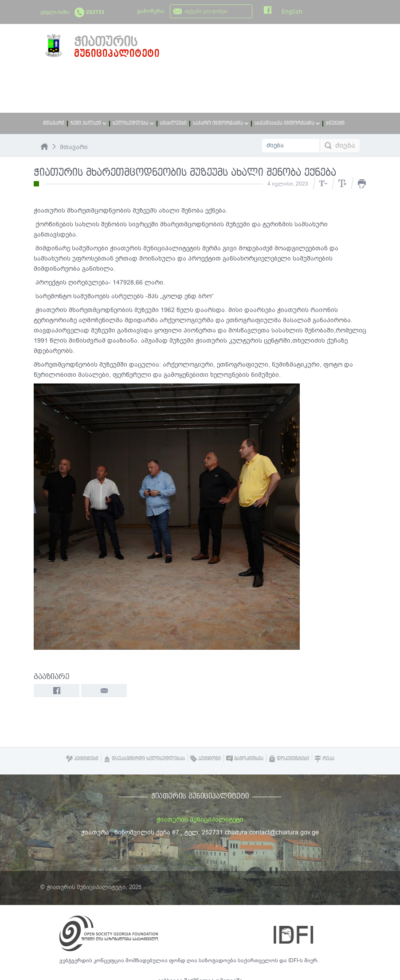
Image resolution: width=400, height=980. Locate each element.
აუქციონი (206, 759)
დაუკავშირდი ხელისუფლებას (144, 759)
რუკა (324, 759)
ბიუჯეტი (335, 123)
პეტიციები (82, 759)
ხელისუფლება (133, 123)
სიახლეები (173, 123)
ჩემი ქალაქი (88, 123)
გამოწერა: (151, 11)
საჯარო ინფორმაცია (221, 123)
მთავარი (54, 123)
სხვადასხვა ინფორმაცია (287, 123)
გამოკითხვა (245, 759)
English (292, 12)
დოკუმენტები (289, 759)
